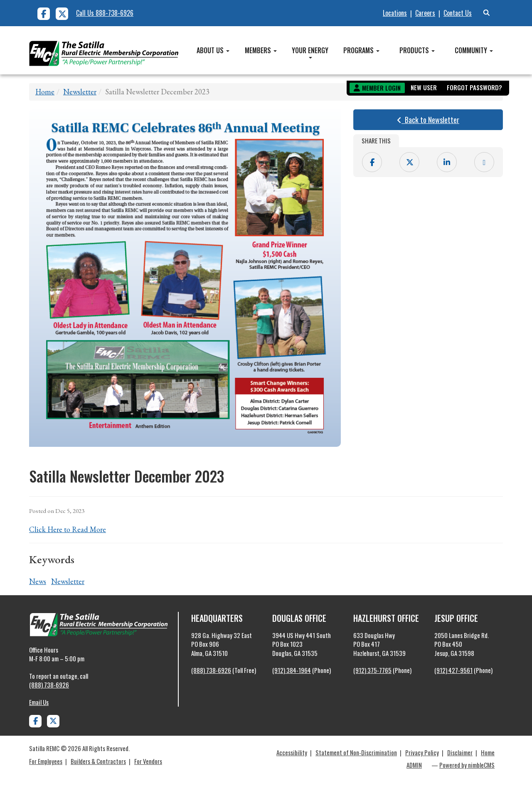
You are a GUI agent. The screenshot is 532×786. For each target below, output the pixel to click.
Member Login (381, 88)
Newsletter (80, 92)
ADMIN (414, 765)
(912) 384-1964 (292, 670)
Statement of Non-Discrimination (356, 752)
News (38, 581)
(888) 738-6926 (49, 685)
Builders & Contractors (98, 761)
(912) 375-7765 (372, 670)
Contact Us (458, 13)
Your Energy (310, 52)
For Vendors (148, 761)
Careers (425, 13)
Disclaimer (460, 752)
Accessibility (292, 752)
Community (474, 50)
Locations (395, 13)
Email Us (39, 702)
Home (45, 92)
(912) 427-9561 (453, 670)
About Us (213, 50)
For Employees (46, 761)
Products (417, 50)
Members (261, 50)
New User (424, 87)
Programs (361, 50)
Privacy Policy (422, 752)
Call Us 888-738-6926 (105, 13)
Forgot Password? (474, 87)
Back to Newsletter (428, 120)
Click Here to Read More (68, 529)
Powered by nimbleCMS (467, 765)
